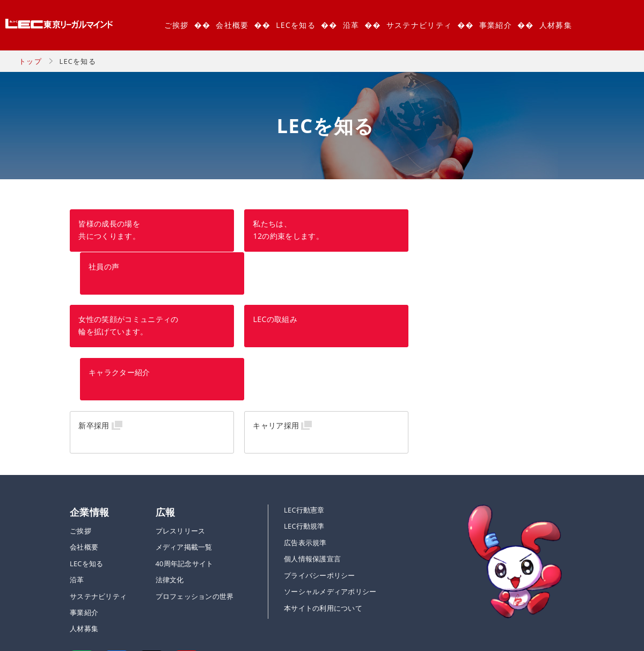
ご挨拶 (177, 25)
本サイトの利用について (323, 514)
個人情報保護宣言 (312, 465)
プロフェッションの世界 (195, 502)
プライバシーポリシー (320, 481)
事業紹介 (496, 25)
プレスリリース (181, 437)
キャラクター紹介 (452, 278)
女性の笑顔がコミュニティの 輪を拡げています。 (128, 284)
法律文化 (170, 486)
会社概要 (232, 25)
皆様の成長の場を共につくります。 (109, 230)
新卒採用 (94, 331)
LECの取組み (272, 278)
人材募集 (556, 25)
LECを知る (296, 25)
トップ (30, 61)
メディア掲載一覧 (184, 453)
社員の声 (437, 224)
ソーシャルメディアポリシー (330, 498)
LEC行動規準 (304, 433)
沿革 (351, 25)
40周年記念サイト (185, 470)
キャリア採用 (273, 331)
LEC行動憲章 (304, 416)
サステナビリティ (419, 25)
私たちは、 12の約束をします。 (286, 230)
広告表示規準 (305, 449)
